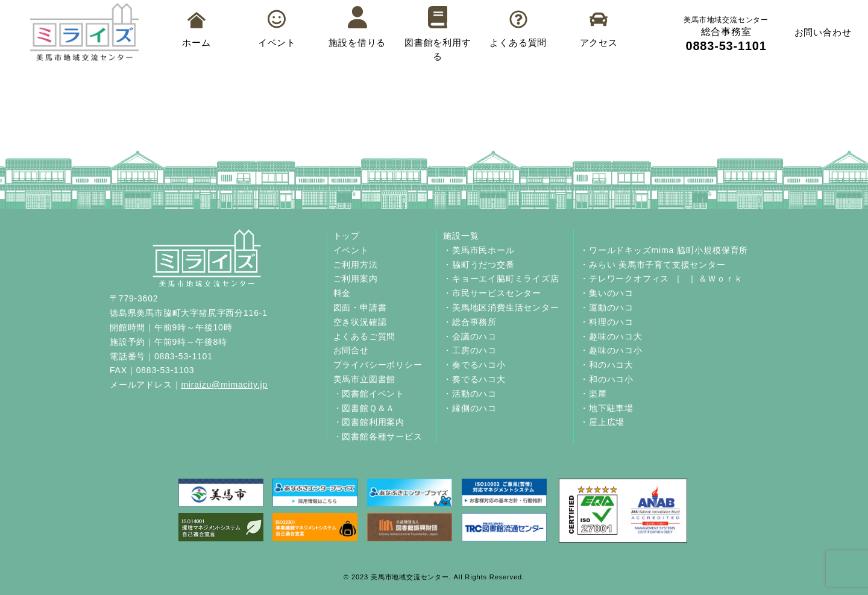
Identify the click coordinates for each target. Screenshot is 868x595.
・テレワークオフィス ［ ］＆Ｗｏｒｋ (662, 279)
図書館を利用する (438, 34)
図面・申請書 (360, 307)
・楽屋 (593, 394)
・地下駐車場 (607, 408)
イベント (277, 29)
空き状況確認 (360, 322)
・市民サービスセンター (492, 293)
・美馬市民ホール (479, 250)
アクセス (599, 29)
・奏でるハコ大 (474, 379)
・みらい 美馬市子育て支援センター (653, 265)
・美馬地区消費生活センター (501, 307)
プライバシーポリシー (378, 365)
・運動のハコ (607, 307)
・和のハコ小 (607, 379)
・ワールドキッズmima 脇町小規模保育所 (664, 250)
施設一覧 (461, 236)
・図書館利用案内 (369, 422)
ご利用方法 (356, 265)
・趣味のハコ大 (611, 336)
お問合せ (351, 350)
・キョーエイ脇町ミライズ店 (501, 279)
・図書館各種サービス (378, 436)
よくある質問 (518, 29)
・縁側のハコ (470, 408)
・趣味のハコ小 (611, 350)
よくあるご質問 (365, 336)
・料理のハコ (607, 322)
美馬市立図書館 (365, 379)
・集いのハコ (607, 293)
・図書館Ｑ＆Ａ (364, 408)
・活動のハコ (470, 394)
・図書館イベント (369, 394)
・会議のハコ (470, 336)
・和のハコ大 (607, 365)
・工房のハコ (470, 350)
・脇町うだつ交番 (479, 265)
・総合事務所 (470, 322)
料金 (342, 293)
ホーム (196, 30)
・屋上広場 (602, 422)
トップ (347, 236)
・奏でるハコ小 (474, 365)
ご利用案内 (356, 279)
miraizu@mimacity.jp (224, 385)
